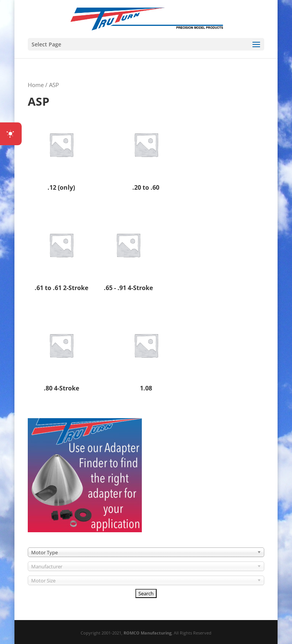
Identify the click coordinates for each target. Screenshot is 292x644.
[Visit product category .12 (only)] (61, 152)
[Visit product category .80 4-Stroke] (61, 353)
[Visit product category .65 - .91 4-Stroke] (128, 253)
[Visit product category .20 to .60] (146, 152)
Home (36, 85)
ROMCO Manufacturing (148, 633)
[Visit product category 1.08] (146, 353)
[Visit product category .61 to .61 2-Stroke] (61, 253)
